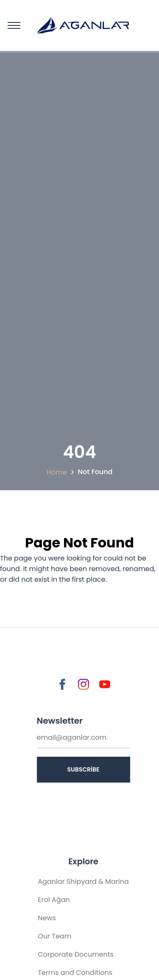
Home (57, 472)
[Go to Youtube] (105, 684)
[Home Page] (76, 25)
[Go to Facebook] (62, 684)
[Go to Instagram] (84, 684)
